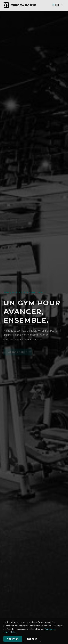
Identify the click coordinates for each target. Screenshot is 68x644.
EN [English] (58, 5)
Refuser (32, 639)
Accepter (13, 639)
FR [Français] (53, 5)
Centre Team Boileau (20, 5)
